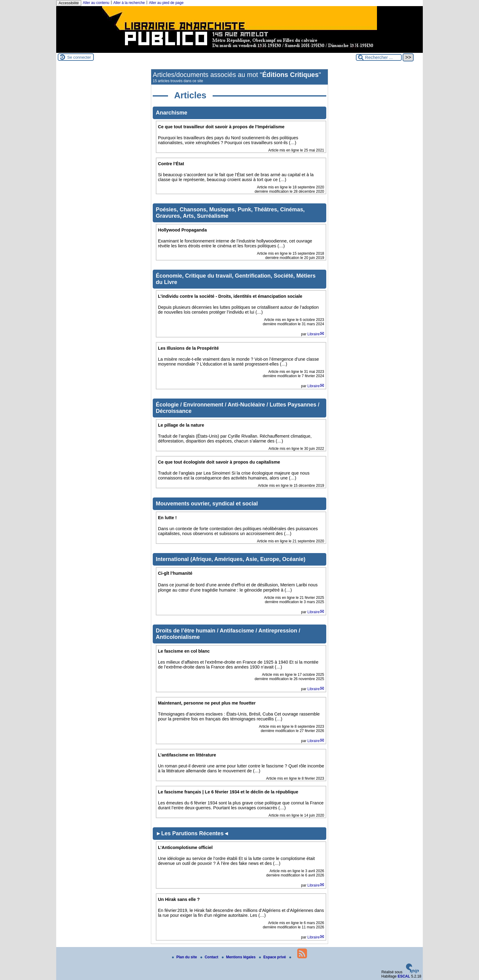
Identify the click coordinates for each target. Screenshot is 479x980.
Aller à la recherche (129, 3)
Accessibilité (69, 3)
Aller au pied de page (166, 3)
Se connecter (79, 57)
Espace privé (273, 957)
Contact (210, 957)
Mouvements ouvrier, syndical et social (207, 504)
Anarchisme (172, 113)
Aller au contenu (96, 3)
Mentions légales (239, 957)
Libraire (313, 334)
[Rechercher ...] (379, 57)
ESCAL (404, 976)
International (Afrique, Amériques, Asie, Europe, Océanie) (231, 559)
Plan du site (185, 957)
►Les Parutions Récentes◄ (192, 833)
